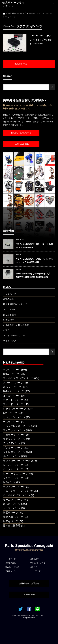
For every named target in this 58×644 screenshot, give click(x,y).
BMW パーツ (11, 374)
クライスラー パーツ (15, 409)
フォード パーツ (13, 404)
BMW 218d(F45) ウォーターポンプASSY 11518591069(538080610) (33, 275)
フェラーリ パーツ (14, 435)
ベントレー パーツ (14, 487)
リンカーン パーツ (14, 417)
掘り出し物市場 (12, 526)
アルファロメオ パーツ (17, 426)
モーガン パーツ (13, 500)
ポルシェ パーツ (12, 387)
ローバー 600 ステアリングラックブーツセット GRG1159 (41, 40)
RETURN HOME (21, 64)
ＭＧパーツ (9, 482)
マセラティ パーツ (14, 439)
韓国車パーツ (11, 513)
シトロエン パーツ (14, 452)
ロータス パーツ (13, 469)
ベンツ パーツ (12, 370)
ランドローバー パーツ (17, 461)
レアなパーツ (11, 521)
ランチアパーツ (12, 443)
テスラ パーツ (12, 422)
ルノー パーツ (12, 456)
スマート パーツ (13, 400)
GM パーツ (10, 413)
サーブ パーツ (12, 508)
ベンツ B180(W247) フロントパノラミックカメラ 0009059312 (34, 261)
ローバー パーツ (13, 465)
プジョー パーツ (13, 448)
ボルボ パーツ (12, 504)
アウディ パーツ (13, 383)
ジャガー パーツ (13, 478)
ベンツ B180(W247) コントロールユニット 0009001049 (34, 246)
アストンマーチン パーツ (18, 491)
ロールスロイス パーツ (17, 495)
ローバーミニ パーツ (15, 474)
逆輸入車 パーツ (13, 517)
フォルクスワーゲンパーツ (18, 378)
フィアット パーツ (14, 430)
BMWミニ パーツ (14, 391)
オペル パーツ (12, 396)
